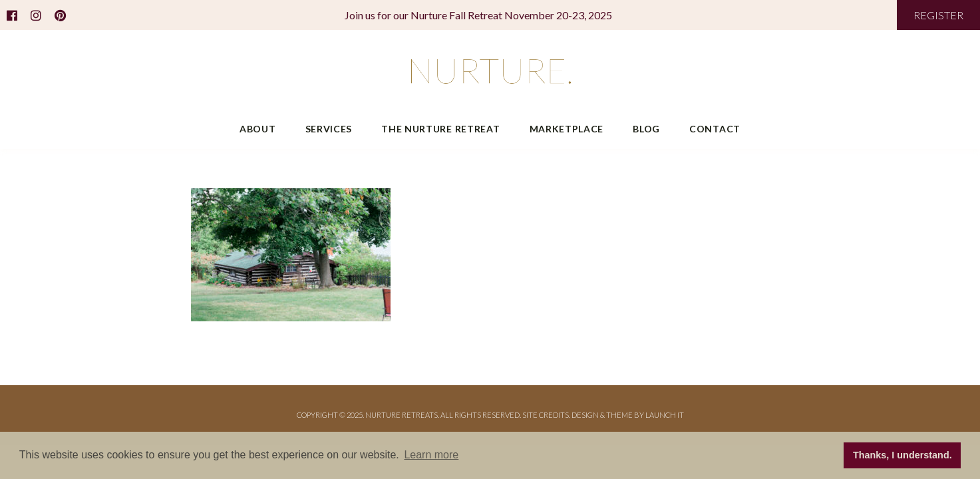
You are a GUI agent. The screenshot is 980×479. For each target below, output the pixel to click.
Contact (715, 129)
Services (329, 129)
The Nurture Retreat (440, 129)
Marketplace (567, 129)
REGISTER (938, 15)
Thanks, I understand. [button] (902, 455)
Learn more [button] (431, 455)
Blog (646, 129)
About (258, 129)
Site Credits (546, 415)
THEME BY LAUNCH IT (645, 415)
